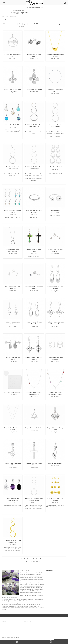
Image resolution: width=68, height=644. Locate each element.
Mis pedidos (28, 626)
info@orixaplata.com (19, 11)
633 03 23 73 (24, 12)
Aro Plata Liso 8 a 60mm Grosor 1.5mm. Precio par (34, 168)
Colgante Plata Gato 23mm (55, 463)
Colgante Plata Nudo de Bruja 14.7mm (13, 464)
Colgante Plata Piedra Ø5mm (13, 125)
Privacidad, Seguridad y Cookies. (11, 630)
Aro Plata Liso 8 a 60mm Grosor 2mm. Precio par (55, 126)
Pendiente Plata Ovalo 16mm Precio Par (34, 323)
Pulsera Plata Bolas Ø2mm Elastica (55, 91)
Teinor (18, 638)
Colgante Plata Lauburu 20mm (34, 90)
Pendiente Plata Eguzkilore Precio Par (34, 55)
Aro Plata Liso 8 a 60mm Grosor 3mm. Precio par (34, 126)
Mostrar (20, 24)
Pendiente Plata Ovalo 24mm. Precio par (55, 288)
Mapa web (6, 632)
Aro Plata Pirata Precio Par (55, 167)
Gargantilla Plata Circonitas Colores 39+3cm (34, 393)
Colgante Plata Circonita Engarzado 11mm (13, 499)
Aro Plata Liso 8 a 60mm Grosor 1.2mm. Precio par (34, 499)
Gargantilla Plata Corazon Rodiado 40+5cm (13, 250)
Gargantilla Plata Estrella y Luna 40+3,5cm (13, 429)
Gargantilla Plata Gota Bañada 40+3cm (55, 55)
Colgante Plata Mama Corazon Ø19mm (13, 55)
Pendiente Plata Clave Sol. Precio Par (13, 288)
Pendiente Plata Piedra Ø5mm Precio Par (13, 211)
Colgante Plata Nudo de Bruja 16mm (55, 429)
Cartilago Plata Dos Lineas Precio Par (55, 358)
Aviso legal (6, 624)
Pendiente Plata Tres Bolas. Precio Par (55, 250)
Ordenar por (6, 24)
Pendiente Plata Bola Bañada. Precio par (55, 499)
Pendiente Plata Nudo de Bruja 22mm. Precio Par (55, 323)
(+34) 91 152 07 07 (15, 12)
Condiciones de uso (8, 626)
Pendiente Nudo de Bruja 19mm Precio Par (34, 358)
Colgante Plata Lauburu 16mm (13, 90)
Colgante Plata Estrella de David (34, 428)
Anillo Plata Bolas (55, 211)
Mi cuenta (28, 624)
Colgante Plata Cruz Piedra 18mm (34, 250)
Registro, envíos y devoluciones (11, 628)
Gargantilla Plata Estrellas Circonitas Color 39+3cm (55, 393)
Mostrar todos (51, 24)
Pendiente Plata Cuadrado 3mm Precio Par (34, 288)
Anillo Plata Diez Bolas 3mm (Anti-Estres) (34, 211)
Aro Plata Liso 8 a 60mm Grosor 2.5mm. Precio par (13, 168)
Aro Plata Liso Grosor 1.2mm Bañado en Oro (13, 541)
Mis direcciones (29, 628)
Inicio (3, 16)
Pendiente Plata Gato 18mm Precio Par (13, 323)
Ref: (10, 58)
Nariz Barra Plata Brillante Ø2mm (13, 393)
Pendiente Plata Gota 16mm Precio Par (13, 358)
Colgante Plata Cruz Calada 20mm (34, 464)
